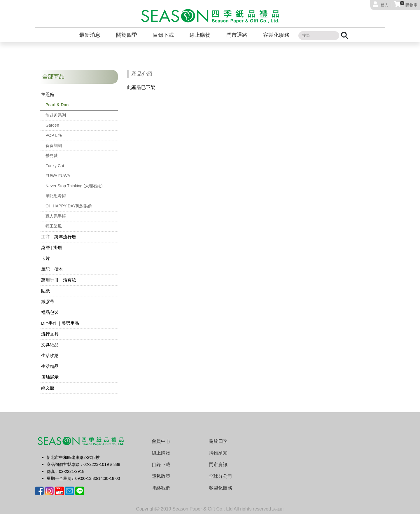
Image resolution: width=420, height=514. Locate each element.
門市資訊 (218, 465)
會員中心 (161, 441)
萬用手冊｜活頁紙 (59, 280)
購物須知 (218, 453)
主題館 (48, 94)
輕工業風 (54, 226)
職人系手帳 (56, 216)
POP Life (54, 135)
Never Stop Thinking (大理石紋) (74, 186)
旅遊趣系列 (56, 115)
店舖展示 (50, 377)
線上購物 (200, 35)
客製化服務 (276, 35)
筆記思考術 (56, 196)
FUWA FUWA (58, 176)
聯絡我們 (161, 488)
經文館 (48, 388)
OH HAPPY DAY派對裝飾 (69, 206)
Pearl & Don (57, 105)
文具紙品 (50, 345)
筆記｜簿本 (52, 269)
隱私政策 (161, 476)
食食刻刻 (54, 146)
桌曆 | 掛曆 (52, 248)
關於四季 (127, 35)
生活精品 (50, 366)
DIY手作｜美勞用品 (60, 323)
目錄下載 (163, 35)
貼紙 (45, 291)
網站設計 (278, 509)
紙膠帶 (48, 301)
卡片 (45, 258)
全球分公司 (220, 476)
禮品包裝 (50, 312)
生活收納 (50, 355)
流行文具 (50, 334)
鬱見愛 (52, 155)
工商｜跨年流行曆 (59, 237)
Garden (52, 125)
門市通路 (237, 35)
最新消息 (90, 35)
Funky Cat (55, 166)
